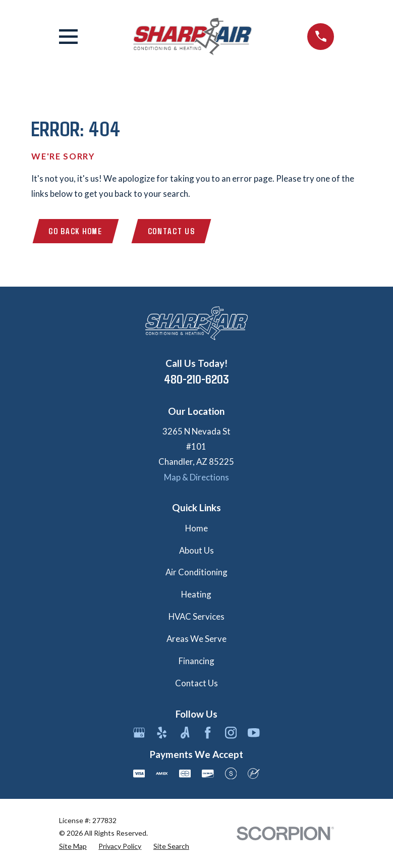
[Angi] (185, 733)
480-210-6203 (196, 379)
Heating (196, 595)
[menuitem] (73, 846)
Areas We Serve (196, 639)
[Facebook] (208, 733)
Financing (196, 661)
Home (196, 528)
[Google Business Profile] (139, 733)
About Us (196, 550)
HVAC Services (196, 617)
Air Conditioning (196, 573)
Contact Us (172, 231)
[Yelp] (162, 733)
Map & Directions (196, 477)
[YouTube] (254, 733)
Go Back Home (76, 231)
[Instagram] (231, 733)
